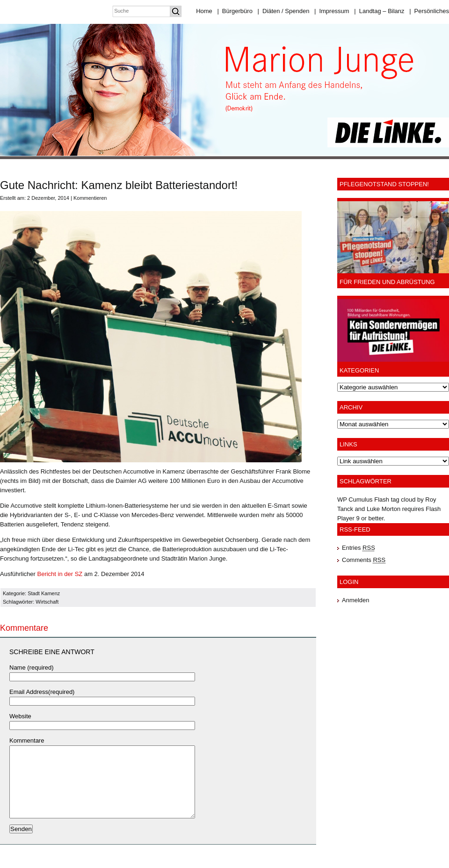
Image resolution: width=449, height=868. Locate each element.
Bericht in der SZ (60, 574)
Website (20, 716)
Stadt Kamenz (44, 593)
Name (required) (32, 667)
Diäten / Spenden (284, 11)
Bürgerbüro (235, 11)
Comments (364, 560)
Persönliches (429, 11)
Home (204, 11)
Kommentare (27, 740)
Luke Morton (384, 509)
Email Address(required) (42, 692)
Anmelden (356, 600)
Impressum (332, 11)
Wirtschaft (47, 602)
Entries (358, 548)
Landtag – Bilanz (379, 11)
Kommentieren (90, 198)
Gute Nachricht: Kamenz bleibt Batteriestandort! (119, 185)
